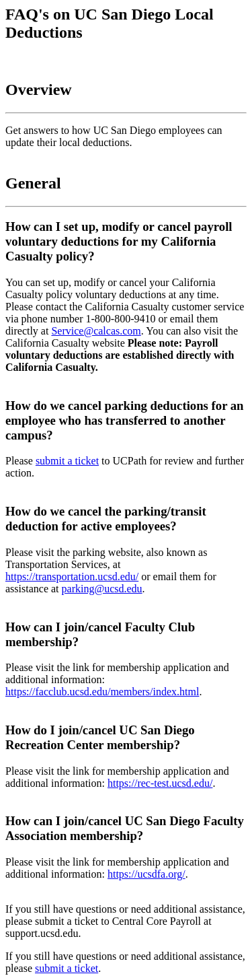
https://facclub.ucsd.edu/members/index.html (102, 692)
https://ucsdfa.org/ (146, 874)
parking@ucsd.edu (102, 589)
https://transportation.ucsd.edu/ (72, 576)
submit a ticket (67, 461)
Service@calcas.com (96, 331)
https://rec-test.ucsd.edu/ (160, 783)
